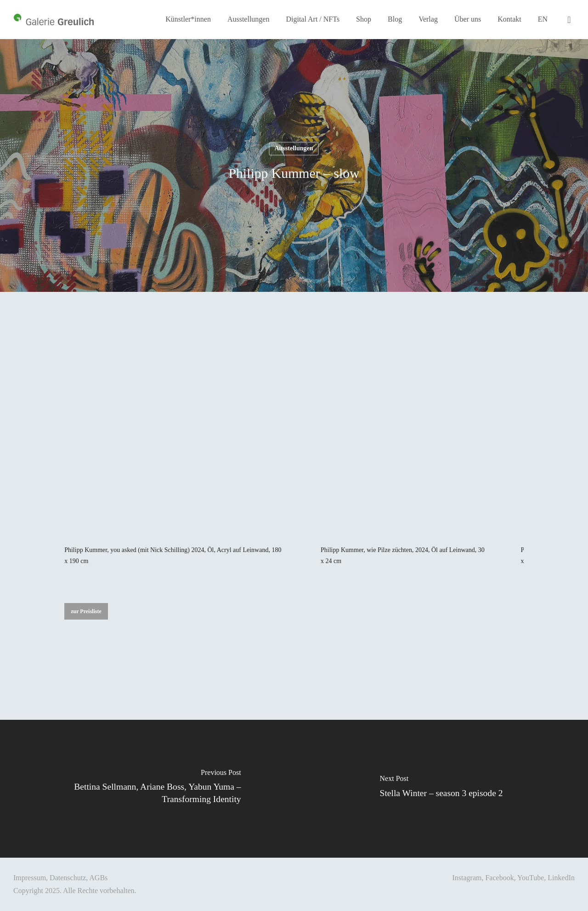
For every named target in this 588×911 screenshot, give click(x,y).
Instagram (467, 878)
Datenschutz (68, 878)
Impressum (30, 878)
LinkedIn (561, 878)
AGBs (98, 878)
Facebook (499, 878)
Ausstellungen (294, 148)
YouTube (531, 878)
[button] (86, 611)
